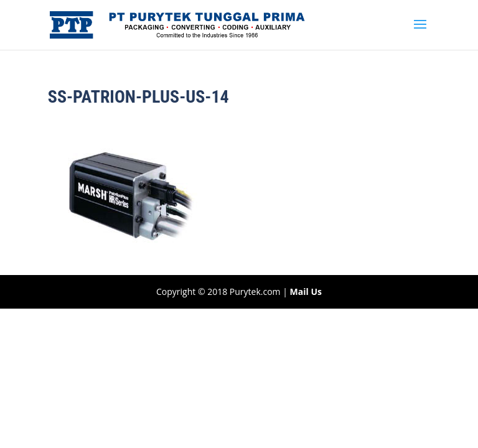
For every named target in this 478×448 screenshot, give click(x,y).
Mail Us (306, 292)
